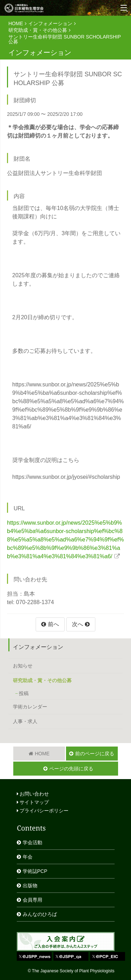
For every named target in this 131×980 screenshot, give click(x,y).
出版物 (30, 885)
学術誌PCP (35, 871)
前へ (53, 624)
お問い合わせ (33, 794)
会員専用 (32, 900)
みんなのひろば (40, 914)
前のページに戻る (95, 754)
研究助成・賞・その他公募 (38, 30)
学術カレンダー (30, 707)
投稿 (24, 693)
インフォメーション (50, 23)
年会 (28, 857)
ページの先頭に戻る (71, 769)
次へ (78, 624)
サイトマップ (33, 802)
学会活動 (32, 842)
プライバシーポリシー (43, 811)
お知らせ (23, 666)
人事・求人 (25, 721)
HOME (16, 23)
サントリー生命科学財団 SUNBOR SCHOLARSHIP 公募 (65, 39)
